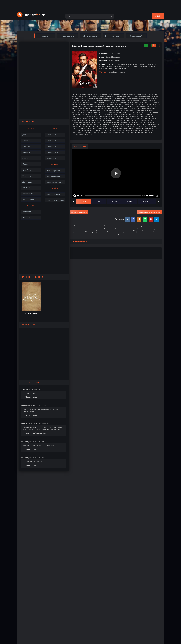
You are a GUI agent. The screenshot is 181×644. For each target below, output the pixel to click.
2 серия (99, 201)
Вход (158, 16)
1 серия (83, 201)
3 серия (114, 201)
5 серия (145, 201)
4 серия (130, 201)
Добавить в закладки (79, 212)
